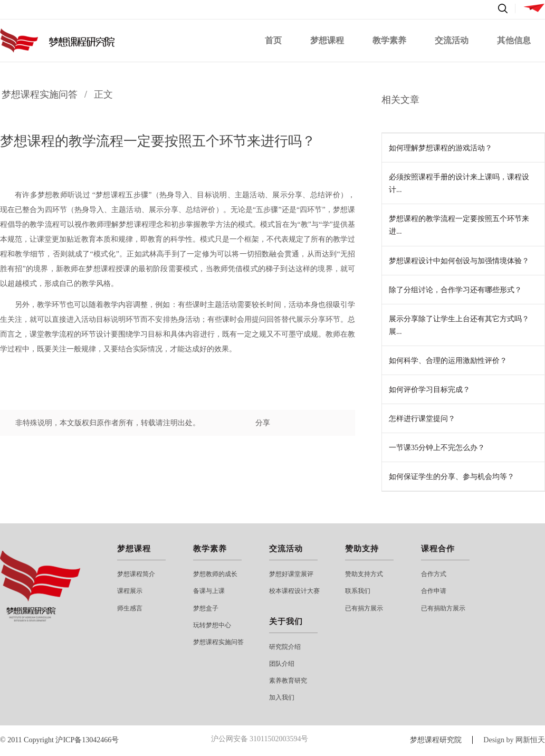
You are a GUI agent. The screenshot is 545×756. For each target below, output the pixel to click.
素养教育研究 (288, 681)
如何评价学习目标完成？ (429, 390)
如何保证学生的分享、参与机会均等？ (452, 477)
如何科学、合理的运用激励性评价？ (448, 361)
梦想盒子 (206, 608)
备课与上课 (209, 591)
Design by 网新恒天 (514, 740)
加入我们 (282, 697)
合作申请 (434, 591)
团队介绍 (282, 664)
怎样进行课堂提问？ (422, 419)
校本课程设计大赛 (294, 591)
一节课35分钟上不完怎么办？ (437, 448)
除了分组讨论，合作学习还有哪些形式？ (455, 290)
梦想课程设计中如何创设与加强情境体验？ (459, 261)
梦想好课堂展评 (291, 574)
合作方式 (434, 574)
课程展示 (130, 591)
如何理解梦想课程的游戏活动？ (441, 148)
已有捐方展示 (364, 608)
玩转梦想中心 (212, 625)
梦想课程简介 (136, 574)
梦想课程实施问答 (40, 94)
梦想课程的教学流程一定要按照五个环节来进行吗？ (158, 141)
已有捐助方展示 (443, 608)
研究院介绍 (285, 647)
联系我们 (358, 591)
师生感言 (130, 608)
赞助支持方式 (364, 574)
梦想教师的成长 (215, 574)
